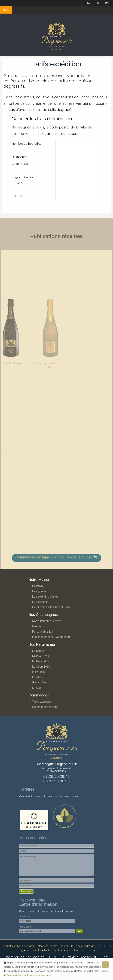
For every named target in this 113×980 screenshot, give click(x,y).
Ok (105, 965)
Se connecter (34, 950)
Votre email (26, 927)
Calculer (17, 196)
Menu (6, 10)
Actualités (9, 946)
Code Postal (20, 164)
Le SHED (38, 651)
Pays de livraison (23, 177)
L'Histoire (38, 586)
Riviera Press (40, 656)
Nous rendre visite (87, 946)
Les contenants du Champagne (52, 637)
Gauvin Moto (40, 682)
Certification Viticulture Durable (51, 607)
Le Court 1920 (41, 667)
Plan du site (67, 946)
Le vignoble (39, 591)
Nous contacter (27, 946)
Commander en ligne (45, 707)
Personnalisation (42, 632)
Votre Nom (25, 916)
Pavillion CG (40, 677)
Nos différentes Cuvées (47, 621)
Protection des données (80, 950)
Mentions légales (48, 946)
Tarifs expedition (42, 702)
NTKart (37, 688)
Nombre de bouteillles (27, 144)
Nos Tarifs (38, 626)
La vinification (41, 602)
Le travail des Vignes (45, 597)
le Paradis (38, 672)
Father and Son (42, 661)
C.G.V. (103, 946)
